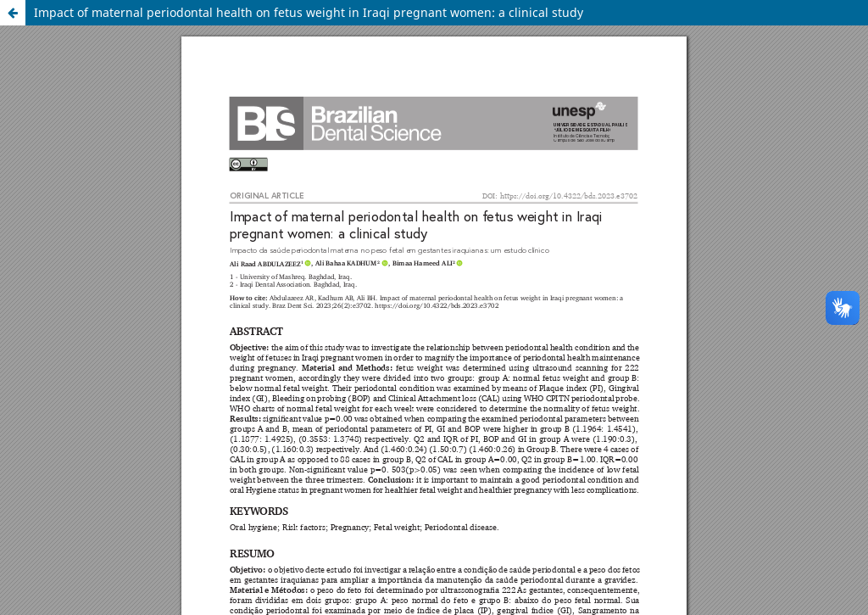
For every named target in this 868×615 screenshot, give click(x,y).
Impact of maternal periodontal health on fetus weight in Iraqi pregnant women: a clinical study (309, 12)
